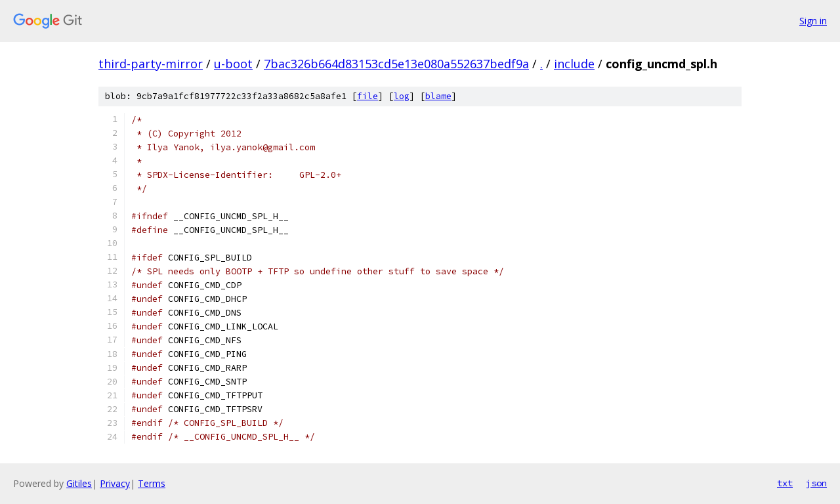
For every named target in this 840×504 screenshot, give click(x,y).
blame (438, 96)
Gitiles (79, 483)
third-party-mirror (151, 64)
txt (785, 483)
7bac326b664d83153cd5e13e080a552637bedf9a (396, 64)
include (574, 64)
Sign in (813, 21)
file (367, 96)
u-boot (233, 64)
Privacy (115, 483)
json (816, 483)
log (402, 96)
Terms (152, 483)
